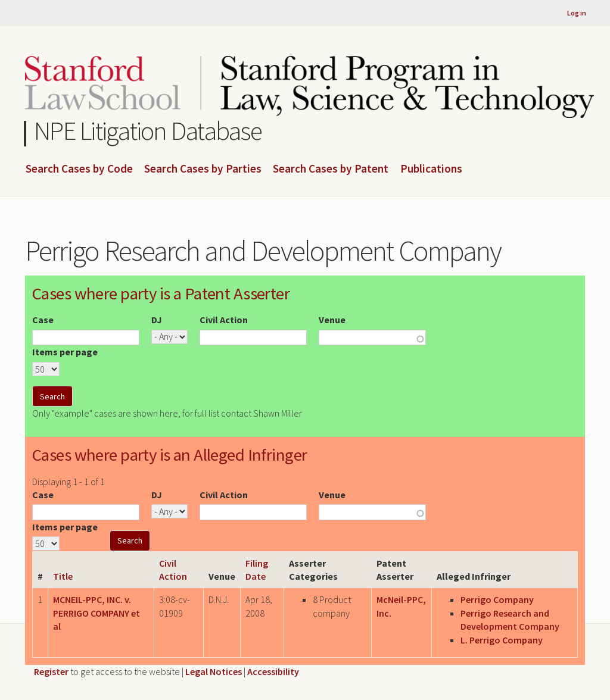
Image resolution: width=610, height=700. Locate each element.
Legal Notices (214, 671)
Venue (332, 320)
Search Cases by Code (79, 169)
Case (43, 320)
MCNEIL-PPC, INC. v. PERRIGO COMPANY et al (97, 613)
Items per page (65, 352)
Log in (577, 13)
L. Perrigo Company (502, 640)
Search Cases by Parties (203, 169)
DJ (157, 320)
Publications (431, 169)
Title (63, 576)
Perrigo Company (497, 599)
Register (51, 671)
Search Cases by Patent (331, 169)
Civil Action (224, 320)
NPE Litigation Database (148, 131)
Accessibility (273, 671)
